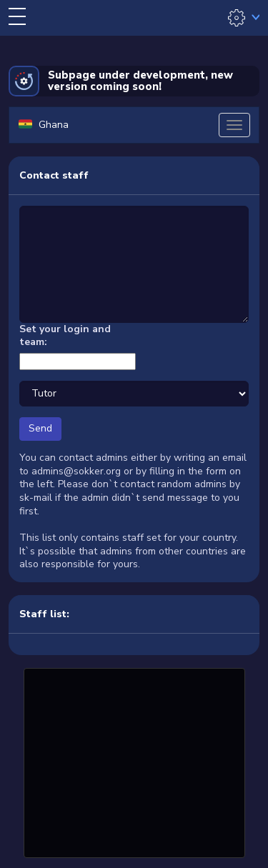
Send (40, 428)
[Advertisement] (134, 761)
